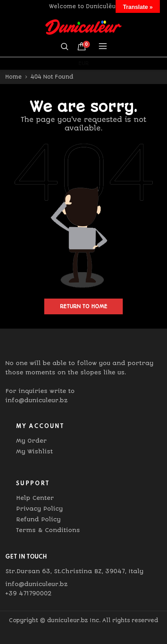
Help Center (35, 498)
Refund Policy (38, 519)
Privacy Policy (39, 509)
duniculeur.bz (67, 620)
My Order (31, 441)
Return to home (84, 306)
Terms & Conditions (48, 530)
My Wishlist (34, 451)
